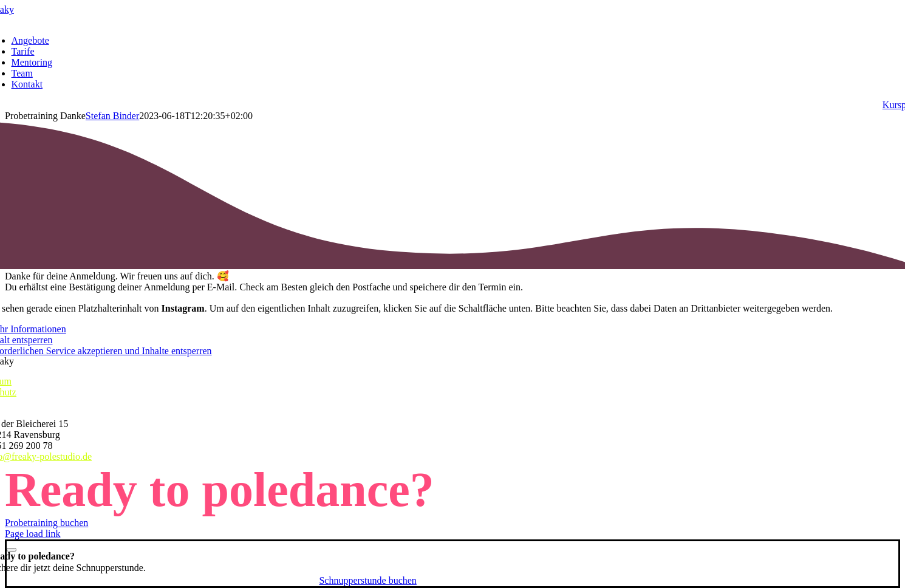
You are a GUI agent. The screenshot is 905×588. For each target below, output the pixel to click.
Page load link (33, 534)
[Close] (12, 550)
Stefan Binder (112, 116)
